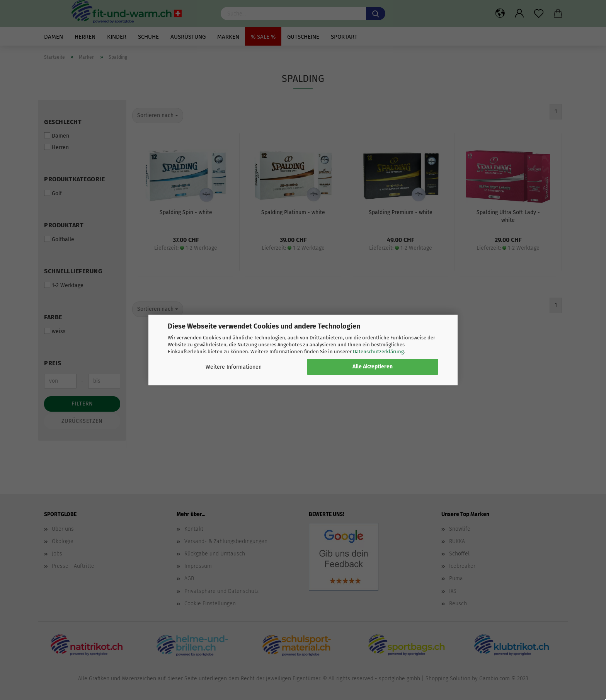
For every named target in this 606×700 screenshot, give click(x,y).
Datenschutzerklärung (378, 352)
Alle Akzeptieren (373, 367)
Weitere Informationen (234, 367)
